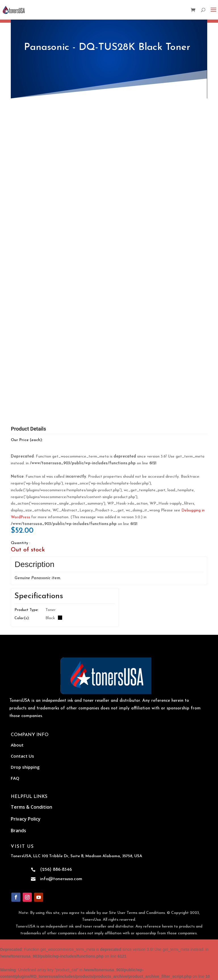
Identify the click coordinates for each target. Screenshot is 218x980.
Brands (18, 831)
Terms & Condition (32, 807)
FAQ (15, 778)
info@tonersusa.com (61, 879)
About (17, 745)
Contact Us (22, 756)
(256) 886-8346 (56, 870)
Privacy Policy (26, 819)
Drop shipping (25, 767)
